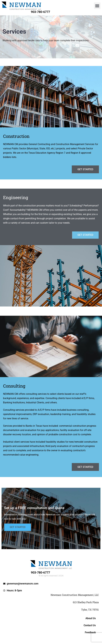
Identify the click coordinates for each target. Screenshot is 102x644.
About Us (91, 618)
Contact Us (90, 625)
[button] (97, 6)
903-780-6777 (40, 12)
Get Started (18, 527)
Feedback (90, 632)
